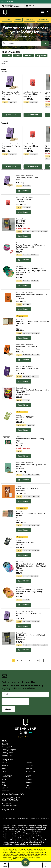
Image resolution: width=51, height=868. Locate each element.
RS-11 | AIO (21, 221)
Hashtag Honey (21, 219)
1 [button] (13, 661)
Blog (3, 782)
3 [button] (21, 661)
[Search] (45, 43)
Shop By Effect (7, 753)
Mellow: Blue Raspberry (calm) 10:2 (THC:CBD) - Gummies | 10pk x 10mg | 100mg (31, 566)
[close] (48, 3)
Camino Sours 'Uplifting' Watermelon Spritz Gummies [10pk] (30, 246)
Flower (18, 56)
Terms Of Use (45, 819)
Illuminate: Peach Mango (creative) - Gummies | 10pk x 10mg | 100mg (30, 591)
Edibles (4, 771)
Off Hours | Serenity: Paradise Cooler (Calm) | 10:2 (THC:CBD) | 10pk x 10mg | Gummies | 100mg (32, 271)
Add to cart (12, 115)
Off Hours (20, 267)
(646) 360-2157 (8, 810)
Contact (5, 788)
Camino (19, 243)
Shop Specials (7, 747)
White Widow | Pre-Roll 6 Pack (28, 347)
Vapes (4, 768)
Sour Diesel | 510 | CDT (25, 542)
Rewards (29, 779)
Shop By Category (9, 750)
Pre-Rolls (29, 56)
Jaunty (19, 415)
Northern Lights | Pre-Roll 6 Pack (29, 613)
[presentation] (15, 702)
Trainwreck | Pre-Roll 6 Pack (27, 178)
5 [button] (30, 661)
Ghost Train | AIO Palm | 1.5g (27, 488)
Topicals (29, 768)
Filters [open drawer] (5, 865)
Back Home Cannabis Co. (11, 92)
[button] (43, 12)
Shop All (7, 56)
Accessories (30, 771)
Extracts (29, 763)
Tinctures (29, 765)
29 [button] (38, 661)
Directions (6, 791)
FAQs (4, 785)
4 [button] (26, 661)
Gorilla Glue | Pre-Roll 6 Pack (27, 369)
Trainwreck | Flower (31, 94)
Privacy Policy (35, 819)
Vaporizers (41, 56)
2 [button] (17, 661)
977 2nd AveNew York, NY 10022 (10, 805)
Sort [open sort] (46, 865)
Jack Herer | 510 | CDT (25, 417)
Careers (28, 788)
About (4, 779)
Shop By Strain (7, 756)
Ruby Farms (20, 319)
